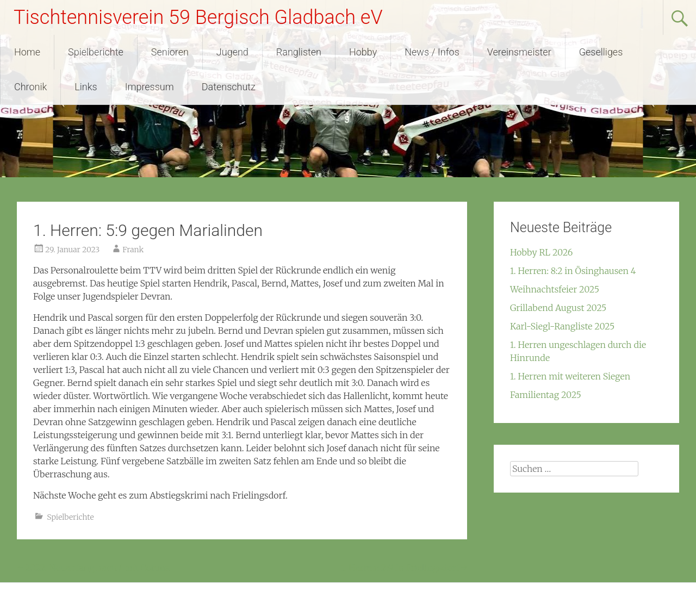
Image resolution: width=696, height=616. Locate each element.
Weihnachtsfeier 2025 (555, 289)
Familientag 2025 (546, 395)
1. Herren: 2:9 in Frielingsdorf (404, 568)
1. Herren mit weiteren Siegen (570, 376)
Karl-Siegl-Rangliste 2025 (562, 326)
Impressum (150, 87)
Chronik (30, 87)
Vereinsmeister (519, 52)
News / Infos (432, 52)
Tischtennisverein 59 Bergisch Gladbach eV (198, 17)
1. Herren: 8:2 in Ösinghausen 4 (573, 271)
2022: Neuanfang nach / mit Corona (93, 568)
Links (86, 87)
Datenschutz (229, 87)
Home (27, 52)
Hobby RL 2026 (541, 252)
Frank (133, 250)
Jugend (232, 52)
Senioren (170, 52)
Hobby (363, 52)
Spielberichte (96, 52)
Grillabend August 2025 (558, 308)
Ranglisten (299, 52)
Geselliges (601, 52)
